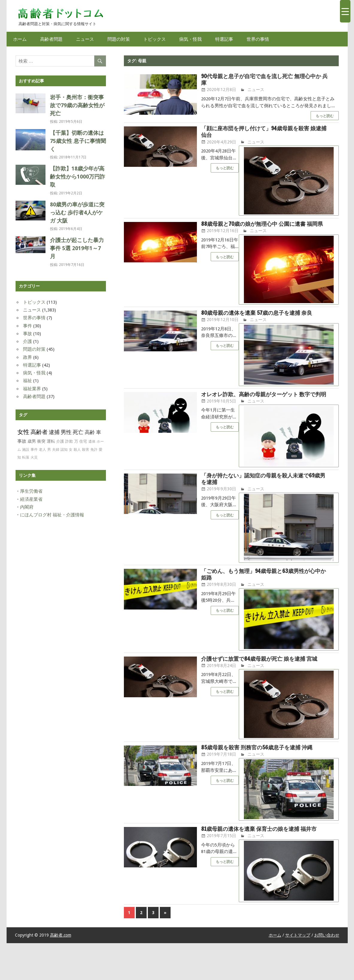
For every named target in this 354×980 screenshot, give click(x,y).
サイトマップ (298, 972)
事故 (28, 334)
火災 (34, 457)
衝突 (41, 441)
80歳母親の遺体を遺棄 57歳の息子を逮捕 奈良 (263, 323)
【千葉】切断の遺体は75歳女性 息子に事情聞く (78, 141)
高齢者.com (61, 972)
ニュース (85, 39)
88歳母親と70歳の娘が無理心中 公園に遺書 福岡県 (263, 230)
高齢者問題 (51, 39)
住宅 (83, 441)
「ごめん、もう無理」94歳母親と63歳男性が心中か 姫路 (264, 595)
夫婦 (56, 450)
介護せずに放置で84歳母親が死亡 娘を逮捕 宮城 (263, 683)
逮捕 (54, 432)
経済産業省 (31, 499)
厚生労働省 (31, 491)
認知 (64, 450)
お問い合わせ (327, 972)
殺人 (77, 450)
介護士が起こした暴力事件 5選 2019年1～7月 (77, 248)
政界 (28, 357)
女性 (23, 432)
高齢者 (39, 432)
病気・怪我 (190, 39)
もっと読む (325, 117)
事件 (28, 326)
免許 (94, 450)
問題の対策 (119, 39)
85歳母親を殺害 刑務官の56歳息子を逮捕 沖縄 (263, 776)
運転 (51, 441)
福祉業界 (32, 389)
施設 (26, 450)
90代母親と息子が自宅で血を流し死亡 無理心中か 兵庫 (265, 80)
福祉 (28, 381)
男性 (66, 432)
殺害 (86, 450)
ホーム (20, 39)
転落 (26, 457)
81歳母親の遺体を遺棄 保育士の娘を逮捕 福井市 (263, 862)
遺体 (92, 441)
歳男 (32, 441)
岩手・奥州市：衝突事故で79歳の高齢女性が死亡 (77, 105)
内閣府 (27, 507)
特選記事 (224, 39)
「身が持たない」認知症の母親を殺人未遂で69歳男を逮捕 (264, 498)
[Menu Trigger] (345, 11)
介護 (28, 341)
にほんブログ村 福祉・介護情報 (52, 515)
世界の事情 (258, 39)
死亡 (78, 432)
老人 (42, 450)
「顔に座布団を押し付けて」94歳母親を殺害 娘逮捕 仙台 (265, 133)
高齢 (90, 432)
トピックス (155, 39)
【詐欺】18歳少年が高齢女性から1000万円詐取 (78, 177)
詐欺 (69, 441)
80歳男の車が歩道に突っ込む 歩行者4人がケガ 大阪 (77, 213)
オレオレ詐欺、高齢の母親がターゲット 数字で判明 (265, 409)
